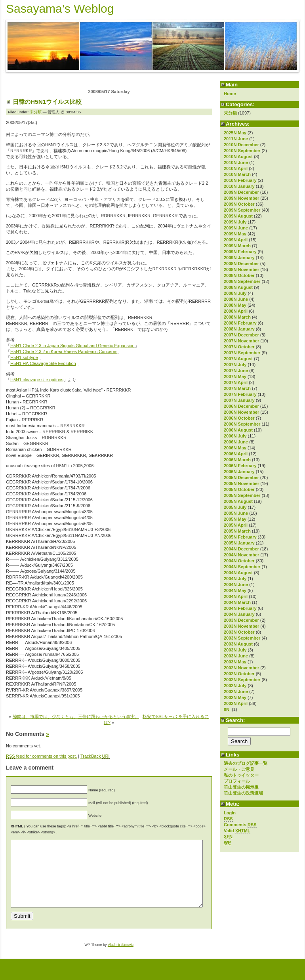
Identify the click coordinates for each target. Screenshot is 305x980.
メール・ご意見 (239, 769)
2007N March (237, 388)
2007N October (239, 347)
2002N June (236, 692)
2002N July (235, 686)
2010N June (236, 162)
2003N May (235, 662)
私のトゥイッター (241, 775)
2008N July (235, 293)
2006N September (242, 424)
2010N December (241, 145)
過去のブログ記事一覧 (246, 763)
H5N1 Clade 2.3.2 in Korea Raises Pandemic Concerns (64, 352)
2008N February (240, 323)
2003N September (242, 638)
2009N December (241, 192)
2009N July (235, 222)
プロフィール (237, 781)
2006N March (237, 460)
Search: (235, 720)
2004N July (235, 579)
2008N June (236, 299)
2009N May (235, 234)
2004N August (238, 573)
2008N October (239, 275)
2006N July (235, 436)
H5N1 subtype (24, 357)
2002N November (241, 668)
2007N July (235, 365)
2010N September (242, 151)
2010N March (237, 174)
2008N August (238, 287)
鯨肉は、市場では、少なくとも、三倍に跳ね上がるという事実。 (76, 716)
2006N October (239, 418)
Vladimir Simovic (121, 958)
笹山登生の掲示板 (241, 787)
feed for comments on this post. (41, 756)
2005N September (242, 495)
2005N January (239, 543)
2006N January (239, 472)
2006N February (240, 466)
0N (227, 709)
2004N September (242, 567)
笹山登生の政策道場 (243, 793)
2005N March (237, 531)
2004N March (237, 602)
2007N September (242, 353)
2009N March (237, 246)
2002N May (235, 697)
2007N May (235, 376)
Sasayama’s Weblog (60, 9)
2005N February (240, 537)
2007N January (239, 400)
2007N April (236, 382)
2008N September (242, 281)
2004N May (235, 590)
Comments (240, 825)
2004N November (241, 555)
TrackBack (95, 756)
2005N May (235, 519)
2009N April (236, 240)
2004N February (240, 608)
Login (230, 813)
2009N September (242, 210)
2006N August (238, 430)
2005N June (236, 513)
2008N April (236, 311)
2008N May (235, 305)
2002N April (236, 703)
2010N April (236, 168)
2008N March (237, 317)
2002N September (242, 680)
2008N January (239, 329)
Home (230, 94)
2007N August (238, 359)
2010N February (240, 180)
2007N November (241, 341)
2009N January (239, 258)
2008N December (241, 264)
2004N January (239, 614)
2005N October (239, 489)
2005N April (236, 525)
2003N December (241, 620)
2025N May (235, 133)
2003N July (235, 650)
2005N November (241, 483)
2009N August (238, 216)
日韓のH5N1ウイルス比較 (47, 102)
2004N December (241, 549)
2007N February (240, 394)
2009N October (239, 204)
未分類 (230, 113)
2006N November (241, 412)
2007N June (236, 371)
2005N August (238, 501)
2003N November (241, 626)
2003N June (236, 656)
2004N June (236, 585)
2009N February (240, 252)
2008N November (241, 269)
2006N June (236, 442)
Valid (237, 831)
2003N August (238, 644)
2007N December (241, 335)
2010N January (239, 186)
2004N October (239, 561)
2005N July (235, 507)
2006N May (235, 448)
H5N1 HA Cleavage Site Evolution (43, 363)
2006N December (241, 406)
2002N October (239, 674)
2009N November (241, 198)
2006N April (236, 454)
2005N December (241, 478)
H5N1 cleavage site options (37, 380)
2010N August (238, 157)
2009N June (236, 228)
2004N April (236, 596)
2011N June (236, 139)
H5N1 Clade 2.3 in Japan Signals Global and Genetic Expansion (72, 346)
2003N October (239, 632)
